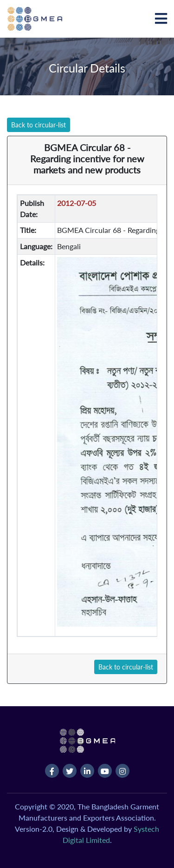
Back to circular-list (39, 125)
